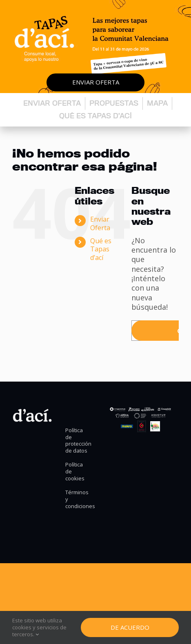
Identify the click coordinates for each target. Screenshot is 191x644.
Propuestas (114, 103)
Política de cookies (75, 472)
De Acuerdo (130, 627)
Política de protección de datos (77, 441)
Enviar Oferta (100, 223)
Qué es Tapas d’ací (95, 116)
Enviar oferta (96, 82)
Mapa (157, 103)
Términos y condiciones (77, 499)
